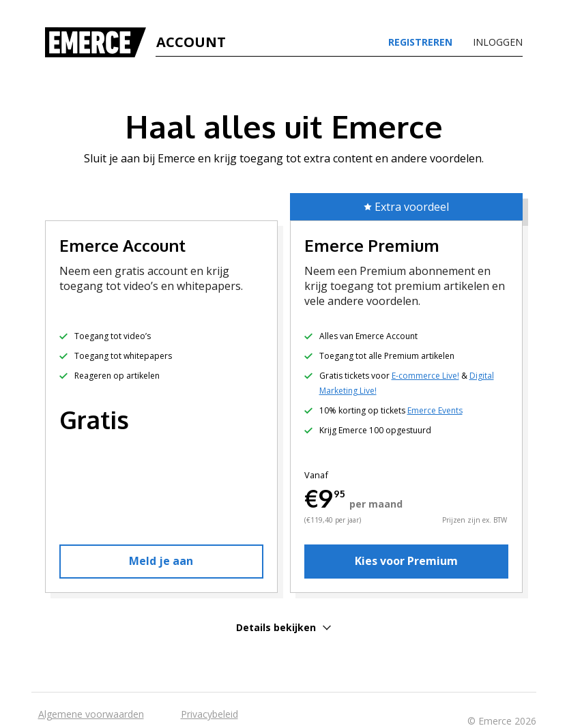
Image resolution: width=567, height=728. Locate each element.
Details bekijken (283, 627)
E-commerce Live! (425, 376)
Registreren (420, 42)
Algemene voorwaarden (91, 714)
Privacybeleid (209, 714)
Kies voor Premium (406, 561)
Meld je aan (161, 561)
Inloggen (498, 42)
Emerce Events (435, 410)
